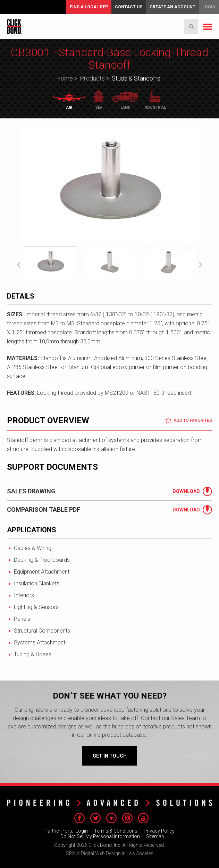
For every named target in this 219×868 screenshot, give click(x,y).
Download (186, 491)
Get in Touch (110, 756)
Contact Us (129, 7)
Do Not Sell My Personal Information (100, 836)
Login (209, 7)
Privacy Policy (159, 831)
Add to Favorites (188, 420)
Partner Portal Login (66, 831)
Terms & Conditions (116, 831)
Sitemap (155, 836)
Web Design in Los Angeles (124, 853)
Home (65, 78)
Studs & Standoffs (136, 78)
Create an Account (172, 7)
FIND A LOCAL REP (89, 7)
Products (92, 78)
